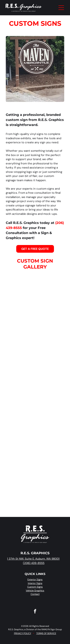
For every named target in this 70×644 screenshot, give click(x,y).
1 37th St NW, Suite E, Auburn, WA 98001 (33, 559)
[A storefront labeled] (18, 357)
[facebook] (35, 612)
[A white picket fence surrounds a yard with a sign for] (18, 457)
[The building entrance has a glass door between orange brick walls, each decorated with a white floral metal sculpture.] (52, 423)
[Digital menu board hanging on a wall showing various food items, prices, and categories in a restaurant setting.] (18, 290)
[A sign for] (52, 457)
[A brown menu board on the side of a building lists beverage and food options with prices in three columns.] (18, 323)
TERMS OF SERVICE (46, 633)
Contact (35, 594)
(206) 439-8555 (34, 563)
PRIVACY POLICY (23, 633)
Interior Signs (35, 583)
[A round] (52, 357)
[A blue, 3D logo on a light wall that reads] (18, 490)
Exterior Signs (35, 580)
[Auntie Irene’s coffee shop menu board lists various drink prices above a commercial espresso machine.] (52, 290)
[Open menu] (61, 8)
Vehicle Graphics (35, 591)
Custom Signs (35, 587)
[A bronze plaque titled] (52, 390)
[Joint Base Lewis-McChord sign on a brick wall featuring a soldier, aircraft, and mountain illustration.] (52, 323)
